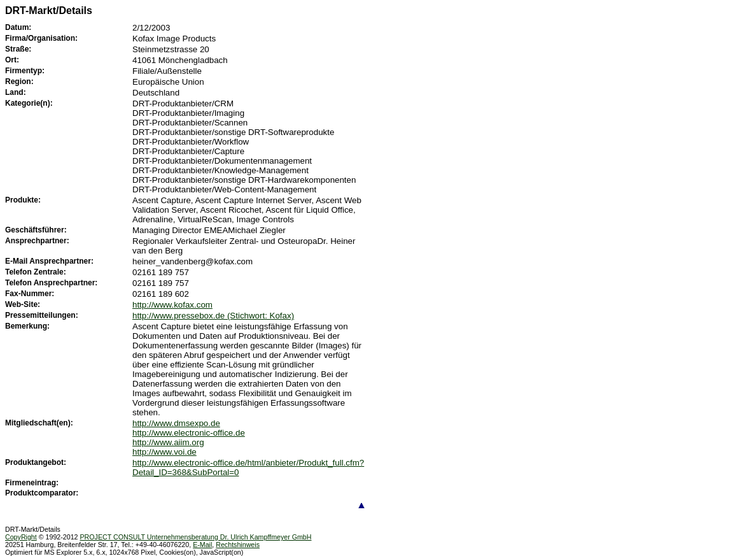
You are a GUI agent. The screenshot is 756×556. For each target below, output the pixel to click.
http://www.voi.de (164, 452)
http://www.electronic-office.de (189, 433)
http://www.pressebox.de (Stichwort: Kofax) (213, 316)
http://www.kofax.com (172, 305)
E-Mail (202, 545)
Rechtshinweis (238, 545)
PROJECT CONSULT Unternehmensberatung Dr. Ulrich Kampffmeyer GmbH (195, 537)
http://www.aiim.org (168, 442)
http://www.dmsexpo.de (176, 423)
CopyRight (21, 537)
